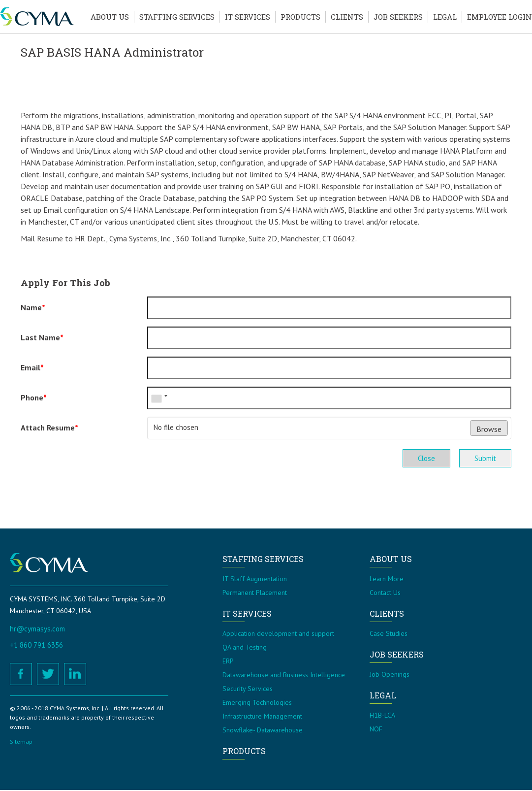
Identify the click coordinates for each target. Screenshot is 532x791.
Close (424, 459)
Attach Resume (49, 428)
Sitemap (21, 742)
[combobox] (159, 398)
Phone (34, 397)
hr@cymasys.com (37, 630)
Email (32, 367)
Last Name (42, 337)
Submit (485, 459)
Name (33, 307)
